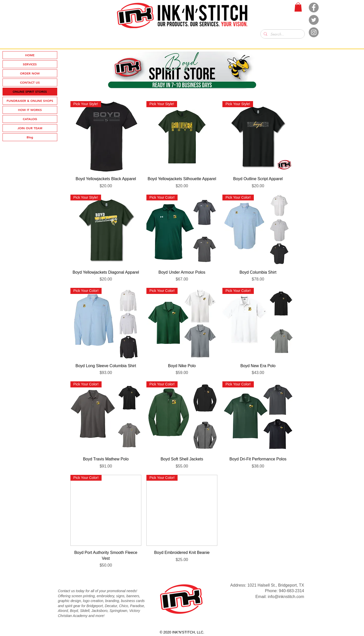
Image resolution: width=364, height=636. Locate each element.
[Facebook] (314, 7)
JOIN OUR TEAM (30, 128)
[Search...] (282, 34)
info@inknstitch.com (286, 597)
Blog (30, 137)
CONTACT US (30, 82)
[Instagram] (314, 32)
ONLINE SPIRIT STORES (30, 91)
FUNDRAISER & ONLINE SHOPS (30, 101)
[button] (298, 7)
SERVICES (30, 64)
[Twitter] (314, 20)
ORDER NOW (30, 73)
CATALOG (30, 119)
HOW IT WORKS (30, 110)
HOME (30, 55)
